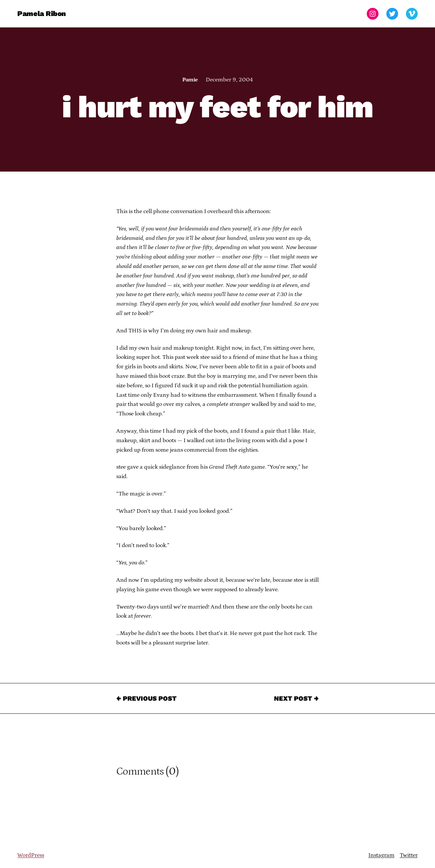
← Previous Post (146, 698)
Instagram (381, 855)
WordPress (31, 855)
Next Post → (296, 698)
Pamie (190, 80)
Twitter (409, 855)
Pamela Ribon (42, 14)
